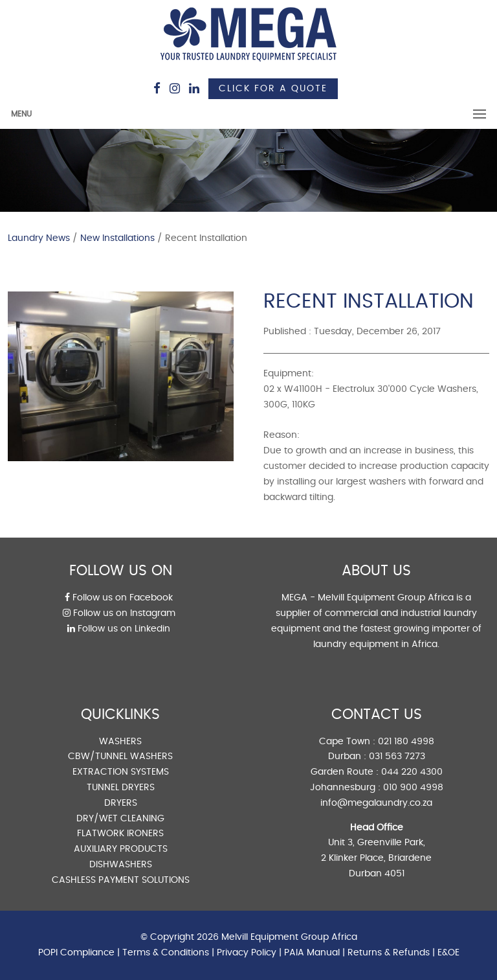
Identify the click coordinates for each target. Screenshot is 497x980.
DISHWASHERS (121, 865)
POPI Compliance (76, 953)
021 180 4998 (406, 742)
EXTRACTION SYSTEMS (121, 772)
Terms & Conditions (166, 953)
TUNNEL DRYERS (121, 788)
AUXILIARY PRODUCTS (121, 849)
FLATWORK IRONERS (120, 834)
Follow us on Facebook (119, 598)
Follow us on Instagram (119, 613)
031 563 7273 (397, 757)
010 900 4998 (413, 788)
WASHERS (120, 742)
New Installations (117, 238)
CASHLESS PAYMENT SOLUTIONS (121, 880)
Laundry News (39, 238)
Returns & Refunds (389, 953)
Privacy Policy (247, 953)
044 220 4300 (412, 772)
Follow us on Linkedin (119, 629)
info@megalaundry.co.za (376, 803)
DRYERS (121, 803)
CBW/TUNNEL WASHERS (120, 757)
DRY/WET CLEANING (120, 819)
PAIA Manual (312, 953)
